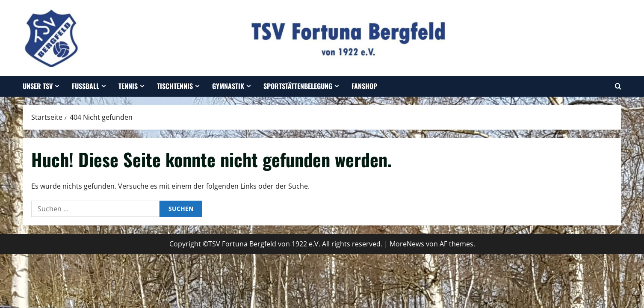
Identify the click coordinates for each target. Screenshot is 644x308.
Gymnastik (228, 86)
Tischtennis (175, 86)
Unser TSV (38, 86)
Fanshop (364, 86)
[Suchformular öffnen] (618, 86)
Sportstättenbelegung (298, 86)
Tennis (128, 86)
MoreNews (407, 244)
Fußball (86, 86)
